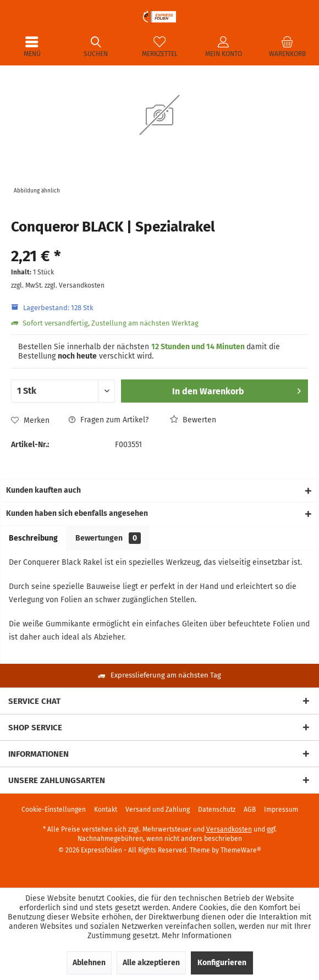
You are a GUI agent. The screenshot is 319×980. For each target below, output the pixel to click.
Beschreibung (33, 538)
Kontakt (106, 810)
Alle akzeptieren (151, 963)
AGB (250, 810)
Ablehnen (89, 963)
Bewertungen (108, 538)
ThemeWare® (241, 850)
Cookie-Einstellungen (54, 810)
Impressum (281, 810)
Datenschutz (217, 810)
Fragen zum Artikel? (109, 420)
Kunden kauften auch (43, 490)
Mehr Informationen (197, 936)
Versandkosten (229, 829)
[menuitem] (32, 47)
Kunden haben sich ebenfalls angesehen (77, 513)
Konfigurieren (222, 963)
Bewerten (193, 420)
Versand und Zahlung (158, 810)
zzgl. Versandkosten (75, 285)
